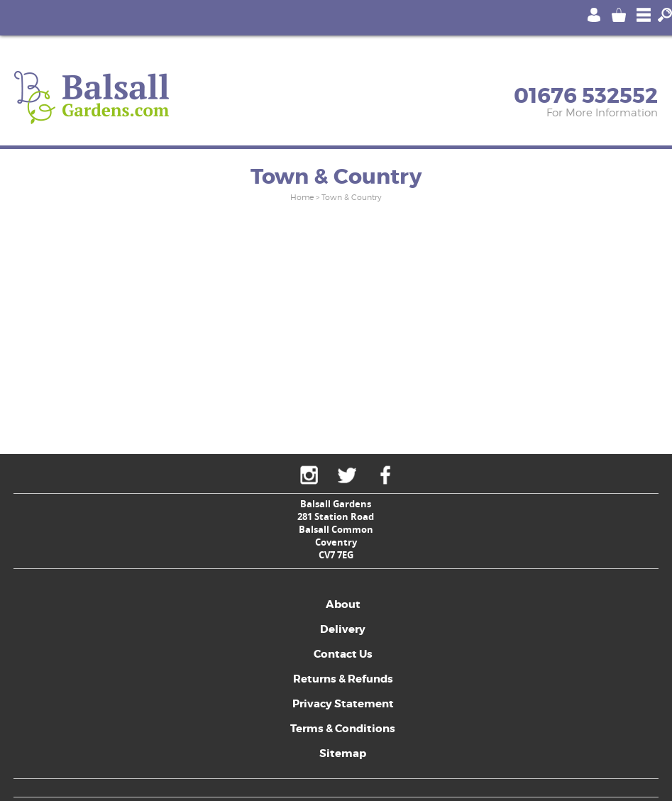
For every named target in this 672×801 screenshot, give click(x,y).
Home (302, 197)
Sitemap (343, 753)
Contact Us (343, 654)
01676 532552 (586, 96)
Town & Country (352, 197)
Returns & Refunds (343, 679)
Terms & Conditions (343, 729)
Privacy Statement (343, 704)
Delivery (343, 629)
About (343, 604)
